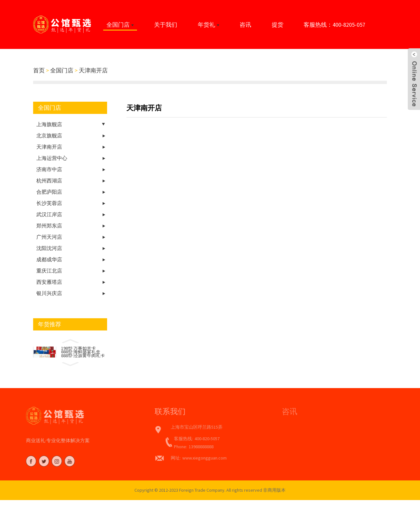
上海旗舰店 (49, 124)
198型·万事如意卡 (78, 349)
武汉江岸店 (49, 214)
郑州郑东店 (49, 226)
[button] (70, 340)
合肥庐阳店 (49, 192)
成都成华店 (49, 259)
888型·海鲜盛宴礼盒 (81, 356)
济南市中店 (49, 169)
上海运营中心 (52, 158)
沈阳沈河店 (49, 248)
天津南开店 (93, 70)
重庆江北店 (49, 271)
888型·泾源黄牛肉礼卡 (83, 362)
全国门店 (62, 70)
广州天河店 (49, 237)
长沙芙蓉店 (49, 203)
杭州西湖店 (49, 181)
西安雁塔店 (49, 282)
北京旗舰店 (49, 135)
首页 (39, 70)
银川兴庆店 (49, 293)
